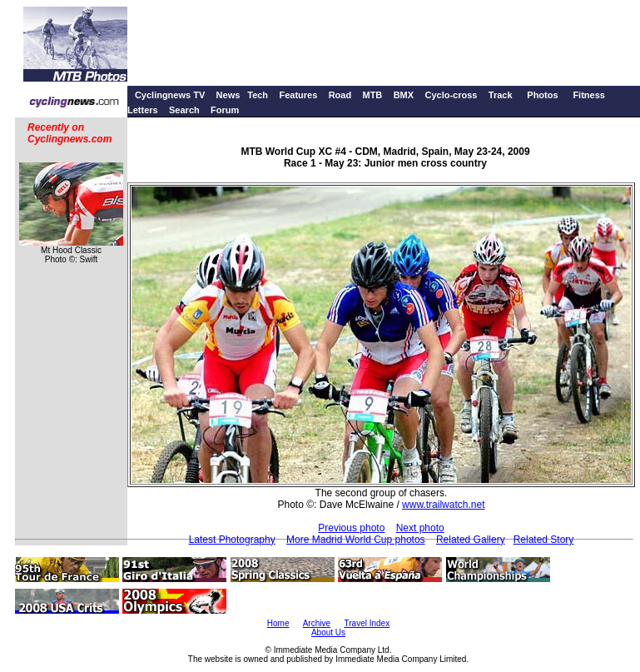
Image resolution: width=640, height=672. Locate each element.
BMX (404, 95)
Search (184, 110)
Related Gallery (471, 540)
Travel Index (367, 623)
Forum (225, 110)
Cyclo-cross (451, 95)
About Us (328, 632)
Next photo (420, 528)
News (228, 95)
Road (340, 95)
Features (298, 95)
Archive (317, 623)
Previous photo (351, 528)
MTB (372, 95)
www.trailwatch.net (443, 505)
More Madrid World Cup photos (356, 540)
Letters (143, 110)
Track (501, 95)
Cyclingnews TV (170, 95)
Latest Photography (232, 540)
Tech (258, 95)
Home (278, 623)
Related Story (544, 540)
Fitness (589, 95)
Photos (542, 95)
